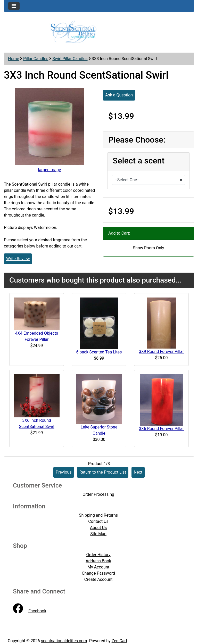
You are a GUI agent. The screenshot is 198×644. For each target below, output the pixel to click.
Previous (64, 472)
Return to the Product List (103, 472)
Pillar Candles (36, 59)
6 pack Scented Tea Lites (99, 352)
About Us (98, 528)
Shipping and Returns (98, 515)
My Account (98, 567)
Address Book (98, 561)
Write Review (18, 259)
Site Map (98, 534)
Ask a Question (119, 95)
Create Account (98, 579)
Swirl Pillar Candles (70, 59)
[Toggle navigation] (14, 6)
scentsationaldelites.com (64, 641)
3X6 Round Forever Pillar (162, 429)
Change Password (98, 573)
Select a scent (139, 161)
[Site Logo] (99, 31)
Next (138, 472)
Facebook (30, 611)
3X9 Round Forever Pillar (162, 352)
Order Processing (98, 494)
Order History (98, 555)
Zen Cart (119, 641)
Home (14, 59)
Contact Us (98, 521)
